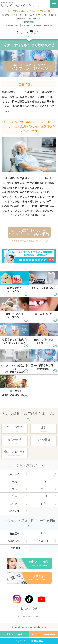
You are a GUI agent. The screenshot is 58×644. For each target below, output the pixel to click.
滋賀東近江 (26, 25)
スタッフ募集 (29, 608)
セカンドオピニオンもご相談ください (29, 241)
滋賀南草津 (48, 25)
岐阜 (17, 25)
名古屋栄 (9, 25)
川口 (26, 15)
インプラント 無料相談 (29, 67)
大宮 (32, 15)
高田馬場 (5, 15)
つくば (51, 15)
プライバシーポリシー (29, 616)
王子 (13, 15)
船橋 (44, 15)
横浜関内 (21, 18)
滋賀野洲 (37, 25)
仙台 (29, 18)
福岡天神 (37, 18)
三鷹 (19, 15)
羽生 (38, 15)
